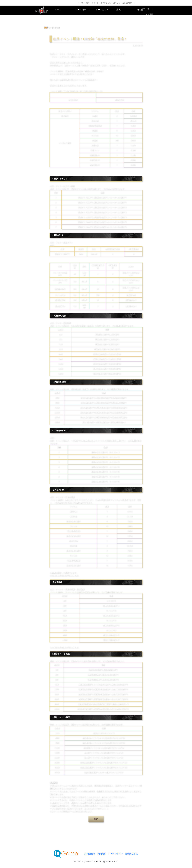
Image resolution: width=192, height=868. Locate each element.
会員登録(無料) (128, 3)
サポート (95, 3)
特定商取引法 (131, 854)
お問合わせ (90, 854)
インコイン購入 (84, 3)
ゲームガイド (106, 10)
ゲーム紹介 (84, 10)
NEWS (62, 10)
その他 (150, 10)
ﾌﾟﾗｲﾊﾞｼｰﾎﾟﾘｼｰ (116, 854)
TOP (46, 28)
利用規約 (102, 854)
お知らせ (117, 3)
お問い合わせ (106, 3)
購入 (128, 10)
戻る (96, 819)
